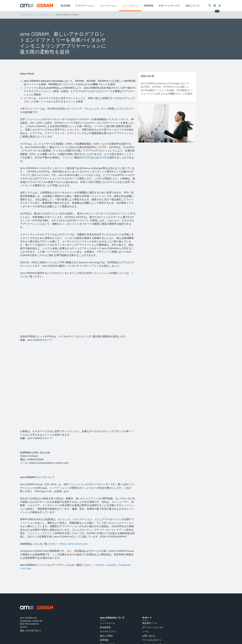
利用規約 (128, 623)
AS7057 (102, 157)
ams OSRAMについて (112, 575)
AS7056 (86, 157)
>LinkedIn (111, 522)
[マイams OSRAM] (220, 6)
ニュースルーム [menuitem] (130, 6)
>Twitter (99, 522)
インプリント (153, 623)
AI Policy (104, 628)
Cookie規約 (167, 623)
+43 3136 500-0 (33, 588)
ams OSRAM (82, 119)
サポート (147, 575)
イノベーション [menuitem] (108, 6)
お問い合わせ (149, 593)
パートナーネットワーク (154, 602)
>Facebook (124, 522)
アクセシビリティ (108, 602)
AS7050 (25, 144)
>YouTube (26, 526)
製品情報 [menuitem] (66, 6)
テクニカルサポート (152, 597)
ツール (145, 589)
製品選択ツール (150, 580)
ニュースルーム (26, 15)
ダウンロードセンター (153, 585)
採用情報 (104, 597)
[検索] (210, 6)
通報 (144, 606)
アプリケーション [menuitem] (85, 6)
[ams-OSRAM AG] (37, 6)
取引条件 (139, 623)
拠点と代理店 (106, 593)
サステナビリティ (108, 589)
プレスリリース (44, 15)
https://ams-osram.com (74, 501)
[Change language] (215, 6)
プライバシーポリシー (111, 623)
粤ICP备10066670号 (110, 634)
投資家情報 (105, 585)
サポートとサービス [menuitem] (169, 6)
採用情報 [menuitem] (149, 6)
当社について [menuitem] (193, 6)
